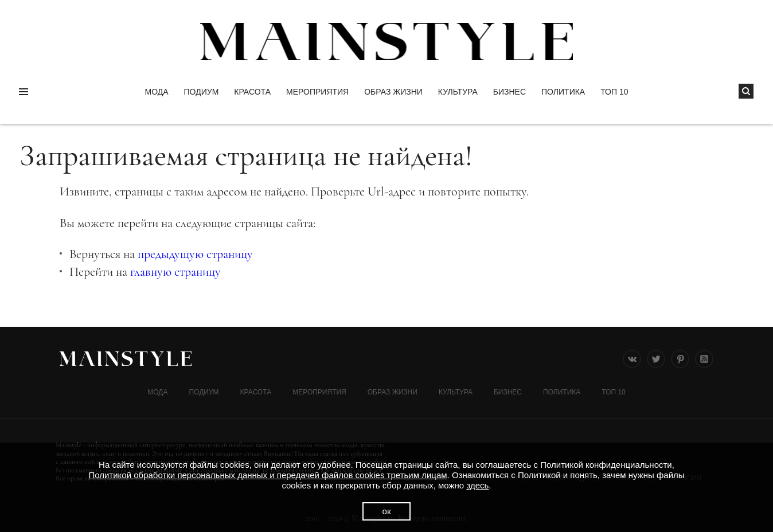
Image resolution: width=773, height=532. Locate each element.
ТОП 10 (614, 92)
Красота (252, 92)
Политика (563, 92)
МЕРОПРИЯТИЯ (317, 92)
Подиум (202, 92)
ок (387, 511)
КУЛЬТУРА (458, 92)
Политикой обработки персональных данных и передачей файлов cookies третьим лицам (268, 475)
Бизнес (510, 92)
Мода (156, 92)
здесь (477, 485)
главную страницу (175, 272)
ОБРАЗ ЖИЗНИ (393, 92)
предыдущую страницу (195, 254)
